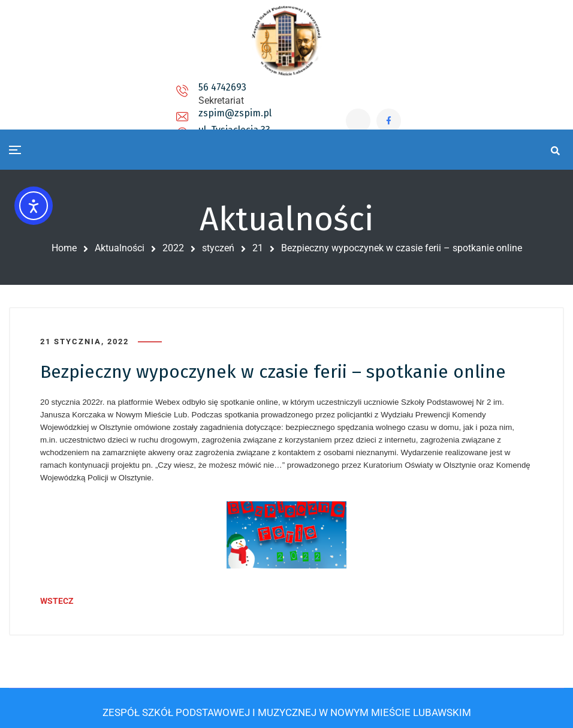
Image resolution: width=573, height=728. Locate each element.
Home (64, 248)
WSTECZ (57, 597)
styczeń (218, 248)
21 (258, 248)
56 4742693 (123, 94)
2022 (173, 248)
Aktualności (120, 248)
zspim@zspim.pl (220, 99)
